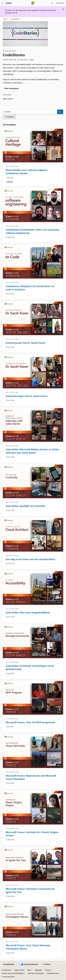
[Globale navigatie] (2, 3)
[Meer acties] (61, 19)
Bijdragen (39, 970)
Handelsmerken (52, 973)
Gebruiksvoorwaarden (36, 973)
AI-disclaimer (7, 970)
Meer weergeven (12, 88)
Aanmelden (60, 3)
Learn (5, 19)
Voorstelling (15, 19)
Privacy (48, 970)
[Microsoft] (33, 3)
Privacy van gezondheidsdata (13, 973)
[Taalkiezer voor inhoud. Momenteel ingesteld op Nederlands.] (9, 964)
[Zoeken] (30, 112)
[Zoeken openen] (52, 3)
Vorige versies (19, 970)
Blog (29, 970)
